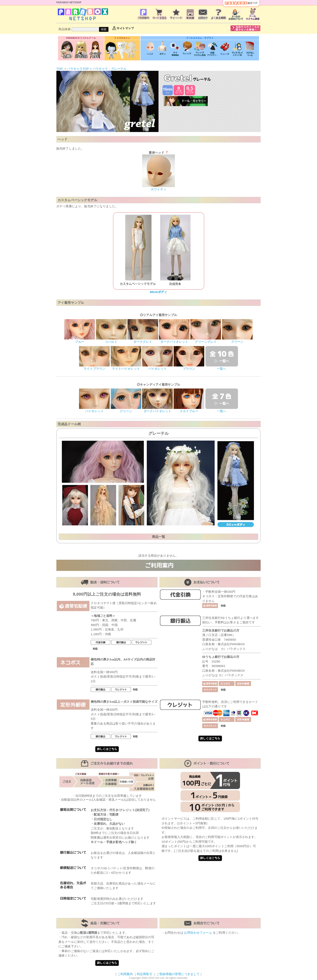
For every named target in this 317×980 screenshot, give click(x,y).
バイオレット (157, 367)
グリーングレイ (206, 340)
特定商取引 (145, 974)
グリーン (237, 340)
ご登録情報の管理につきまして (178, 974)
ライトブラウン (94, 367)
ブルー (80, 340)
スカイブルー (189, 409)
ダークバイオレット (174, 340)
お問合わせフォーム (198, 933)
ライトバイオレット (126, 367)
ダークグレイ (143, 340)
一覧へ (222, 367)
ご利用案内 (125, 974)
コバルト (111, 340)
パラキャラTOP (78, 69)
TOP (60, 69)
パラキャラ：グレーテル (110, 69)
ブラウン (189, 367)
